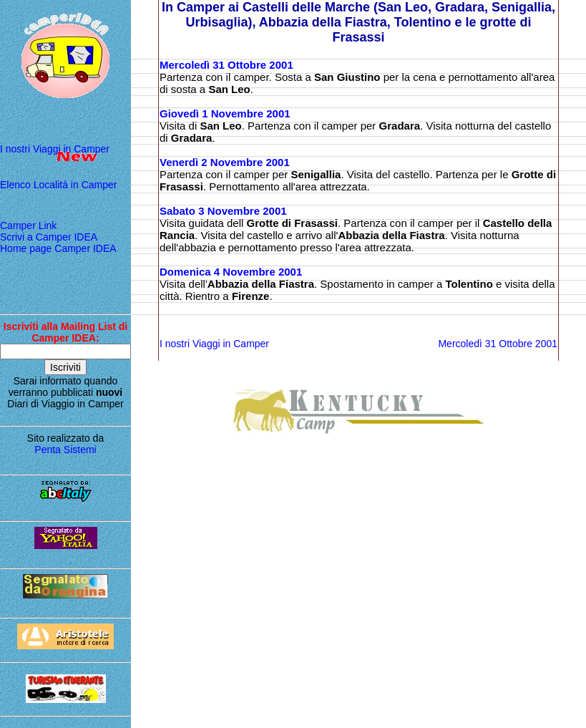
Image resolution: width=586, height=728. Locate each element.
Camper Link (28, 225)
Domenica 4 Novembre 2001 (231, 272)
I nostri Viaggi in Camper (55, 149)
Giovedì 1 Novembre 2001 (225, 113)
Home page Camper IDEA (58, 248)
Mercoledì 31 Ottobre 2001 (226, 65)
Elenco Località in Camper (58, 185)
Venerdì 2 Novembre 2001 (225, 162)
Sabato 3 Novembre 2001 (223, 211)
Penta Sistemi (65, 450)
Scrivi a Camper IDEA (49, 237)
